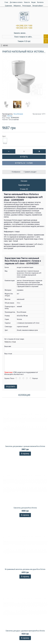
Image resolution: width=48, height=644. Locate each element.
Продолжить (11, 387)
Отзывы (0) (24, 189)
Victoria (10, 116)
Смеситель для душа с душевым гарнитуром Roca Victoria (25, 628)
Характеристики (24, 185)
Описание (24, 181)
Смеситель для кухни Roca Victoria (25, 507)
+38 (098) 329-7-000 (24, 26)
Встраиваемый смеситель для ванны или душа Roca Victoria (25, 567)
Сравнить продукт (30, 172)
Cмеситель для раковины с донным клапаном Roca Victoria (25, 446)
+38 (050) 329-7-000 (24, 28)
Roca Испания (18, 114)
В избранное (16, 172)
